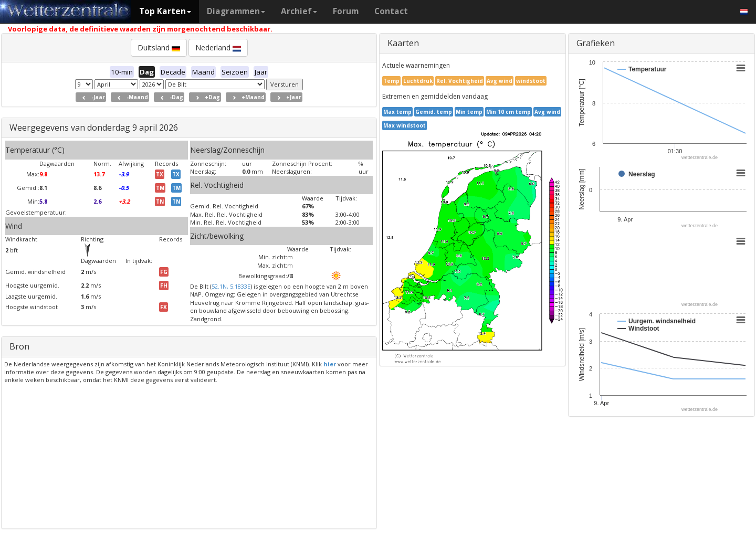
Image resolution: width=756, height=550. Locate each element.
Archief (299, 11)
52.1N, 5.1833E (231, 286)
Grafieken (596, 43)
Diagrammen (236, 11)
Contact (391, 11)
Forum (346, 11)
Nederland (218, 47)
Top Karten (165, 11)
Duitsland (159, 47)
